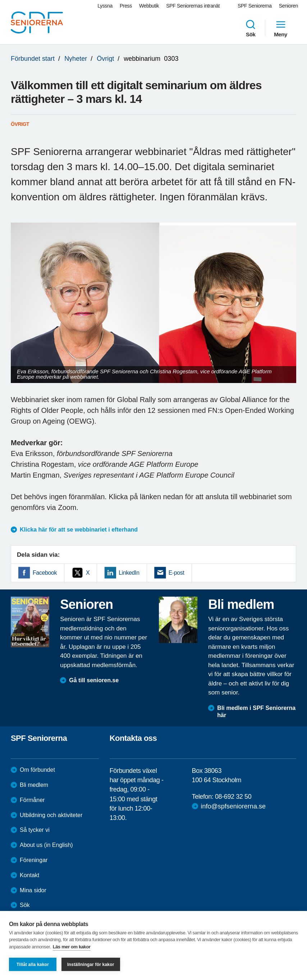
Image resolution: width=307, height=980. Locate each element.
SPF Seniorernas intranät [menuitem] (193, 6)
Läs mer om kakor (72, 947)
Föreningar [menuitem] (34, 860)
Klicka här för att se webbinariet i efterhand (79, 530)
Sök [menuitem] (251, 28)
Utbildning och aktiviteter (51, 815)
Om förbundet (37, 770)
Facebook (45, 573)
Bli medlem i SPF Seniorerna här (256, 712)
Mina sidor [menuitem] (33, 890)
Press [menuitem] (126, 6)
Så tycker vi (35, 830)
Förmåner (32, 800)
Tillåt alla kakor (33, 965)
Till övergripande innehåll (0, 0)
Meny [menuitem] (281, 28)
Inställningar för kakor (91, 965)
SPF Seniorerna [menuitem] (255, 6)
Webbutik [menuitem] (149, 6)
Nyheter (76, 59)
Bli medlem (34, 785)
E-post (177, 573)
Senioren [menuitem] (288, 6)
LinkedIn (129, 573)
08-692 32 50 (233, 797)
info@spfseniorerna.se (233, 806)
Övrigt (105, 59)
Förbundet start (33, 59)
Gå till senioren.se (94, 680)
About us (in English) (46, 845)
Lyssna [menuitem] (105, 6)
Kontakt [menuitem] (29, 875)
